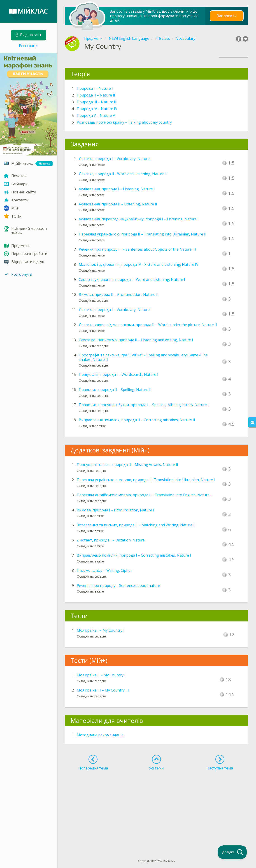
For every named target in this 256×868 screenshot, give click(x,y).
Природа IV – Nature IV (97, 109)
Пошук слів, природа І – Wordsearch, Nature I (119, 374)
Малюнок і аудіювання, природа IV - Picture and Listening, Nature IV (139, 264)
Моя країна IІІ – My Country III (103, 690)
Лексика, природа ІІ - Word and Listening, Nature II (123, 174)
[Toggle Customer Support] (232, 852)
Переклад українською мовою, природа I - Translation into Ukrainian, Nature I (146, 480)
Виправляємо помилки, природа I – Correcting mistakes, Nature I (134, 555)
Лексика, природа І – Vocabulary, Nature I (115, 159)
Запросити (227, 16)
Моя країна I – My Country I (101, 630)
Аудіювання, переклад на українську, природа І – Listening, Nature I (139, 219)
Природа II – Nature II (96, 95)
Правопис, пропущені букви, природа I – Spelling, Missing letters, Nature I (144, 405)
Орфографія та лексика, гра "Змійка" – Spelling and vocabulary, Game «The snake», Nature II (143, 357)
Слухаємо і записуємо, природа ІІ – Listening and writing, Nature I (136, 340)
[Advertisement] (156, 807)
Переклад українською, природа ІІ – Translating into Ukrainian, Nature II (143, 234)
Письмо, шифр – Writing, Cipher (104, 570)
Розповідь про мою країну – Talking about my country (124, 122)
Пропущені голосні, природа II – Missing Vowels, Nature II (127, 465)
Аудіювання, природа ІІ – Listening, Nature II (118, 204)
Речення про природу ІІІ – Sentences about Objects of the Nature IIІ (137, 249)
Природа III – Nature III (97, 102)
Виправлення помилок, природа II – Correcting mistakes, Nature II (137, 420)
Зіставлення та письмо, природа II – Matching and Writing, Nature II (136, 525)
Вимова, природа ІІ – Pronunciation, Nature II (119, 294)
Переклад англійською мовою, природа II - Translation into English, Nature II (145, 495)
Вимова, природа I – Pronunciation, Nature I (115, 510)
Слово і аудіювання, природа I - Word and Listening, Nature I (132, 280)
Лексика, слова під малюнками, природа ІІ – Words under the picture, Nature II (148, 325)
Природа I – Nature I (95, 88)
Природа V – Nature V (96, 115)
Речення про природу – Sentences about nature (118, 586)
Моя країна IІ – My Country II (102, 675)
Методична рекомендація (100, 735)
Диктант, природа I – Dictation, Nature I (112, 540)
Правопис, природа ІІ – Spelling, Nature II (115, 390)
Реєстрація (29, 46)
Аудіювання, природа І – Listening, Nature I (117, 189)
